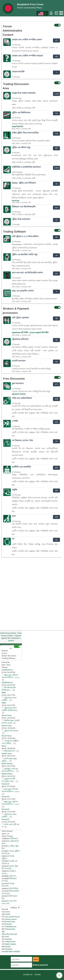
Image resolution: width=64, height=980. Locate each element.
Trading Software (14, 232)
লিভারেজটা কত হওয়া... (10, 892)
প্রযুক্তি (14, 490)
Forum (4, 653)
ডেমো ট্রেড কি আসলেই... (10, 867)
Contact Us (28, 975)
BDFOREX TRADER (13, 951)
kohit (8, 914)
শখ (13, 539)
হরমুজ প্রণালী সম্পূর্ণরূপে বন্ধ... (8, 780)
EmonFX (8, 924)
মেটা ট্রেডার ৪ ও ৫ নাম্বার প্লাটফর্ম (25, 236)
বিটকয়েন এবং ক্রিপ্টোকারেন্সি (24, 207)
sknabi (8, 946)
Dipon (4, 746)
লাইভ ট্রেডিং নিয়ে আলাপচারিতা (25, 133)
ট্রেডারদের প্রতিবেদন (20, 339)
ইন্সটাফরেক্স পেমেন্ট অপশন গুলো (11, 722)
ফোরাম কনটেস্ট (18, 72)
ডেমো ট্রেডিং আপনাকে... (11, 852)
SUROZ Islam (7, 753)
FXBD (4, 693)
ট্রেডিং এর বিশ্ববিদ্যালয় (21, 113)
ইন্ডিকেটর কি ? (10, 751)
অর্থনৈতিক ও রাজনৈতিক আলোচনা (26, 167)
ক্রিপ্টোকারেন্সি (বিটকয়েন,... (9, 689)
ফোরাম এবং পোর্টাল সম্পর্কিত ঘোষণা (27, 40)
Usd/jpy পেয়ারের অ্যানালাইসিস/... (10, 770)
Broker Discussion (9, 656)
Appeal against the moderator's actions (11, 638)
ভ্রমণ (14, 516)
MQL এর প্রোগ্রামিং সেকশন (23, 291)
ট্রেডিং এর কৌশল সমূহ (21, 147)
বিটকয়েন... (15, 838)
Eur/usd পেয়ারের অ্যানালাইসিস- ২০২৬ (10, 790)
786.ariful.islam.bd (9, 934)
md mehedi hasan (12, 917)
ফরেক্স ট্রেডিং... (8, 857)
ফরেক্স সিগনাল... (8, 885)
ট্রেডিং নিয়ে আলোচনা (21, 219)
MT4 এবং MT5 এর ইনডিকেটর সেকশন (27, 273)
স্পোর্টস (15, 421)
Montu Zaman (11, 919)
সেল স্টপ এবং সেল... (9, 902)
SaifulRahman (7, 670)
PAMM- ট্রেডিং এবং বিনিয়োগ (24, 183)
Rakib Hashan (7, 763)
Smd (7, 936)
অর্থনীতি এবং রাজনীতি (21, 467)
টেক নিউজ (14, 889)
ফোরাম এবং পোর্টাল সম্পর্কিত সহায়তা (27, 56)
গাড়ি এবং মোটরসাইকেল (22, 398)
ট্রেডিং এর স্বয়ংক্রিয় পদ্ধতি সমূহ (25, 254)
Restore (40, 965)
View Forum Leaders (11, 634)
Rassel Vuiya (7, 715)
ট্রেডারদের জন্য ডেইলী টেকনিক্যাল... (10, 709)
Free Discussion (14, 379)
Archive (38, 975)
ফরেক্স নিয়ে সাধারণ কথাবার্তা (24, 93)
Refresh (5, 651)
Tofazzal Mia (10, 929)
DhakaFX (9, 949)
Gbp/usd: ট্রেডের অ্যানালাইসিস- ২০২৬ (10, 676)
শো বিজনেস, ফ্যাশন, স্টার (22, 440)
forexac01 (6, 784)
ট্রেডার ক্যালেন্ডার (11, 731)
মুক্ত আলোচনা (18, 383)
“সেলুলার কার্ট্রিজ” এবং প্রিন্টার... (10, 742)
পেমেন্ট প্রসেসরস (19, 361)
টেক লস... (13, 876)
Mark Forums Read (8, 633)
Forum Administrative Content (12, 31)
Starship (8, 939)
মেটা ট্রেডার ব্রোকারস (20, 318)
